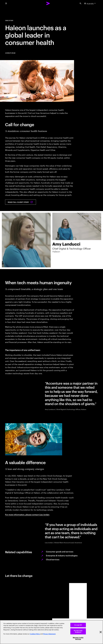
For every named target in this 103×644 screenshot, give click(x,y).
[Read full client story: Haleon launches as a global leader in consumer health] (21, 202)
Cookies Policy (35, 634)
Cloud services (53, 559)
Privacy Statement (49, 634)
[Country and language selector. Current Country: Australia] (90, 3)
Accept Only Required (78, 631)
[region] (51, 632)
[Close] (101, 632)
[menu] (6, 3)
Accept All (78, 625)
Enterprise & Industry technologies (62, 555)
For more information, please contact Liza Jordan (27, 514)
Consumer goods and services (60, 551)
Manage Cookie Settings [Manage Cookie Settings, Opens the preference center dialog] (78, 638)
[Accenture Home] (48, 3)
